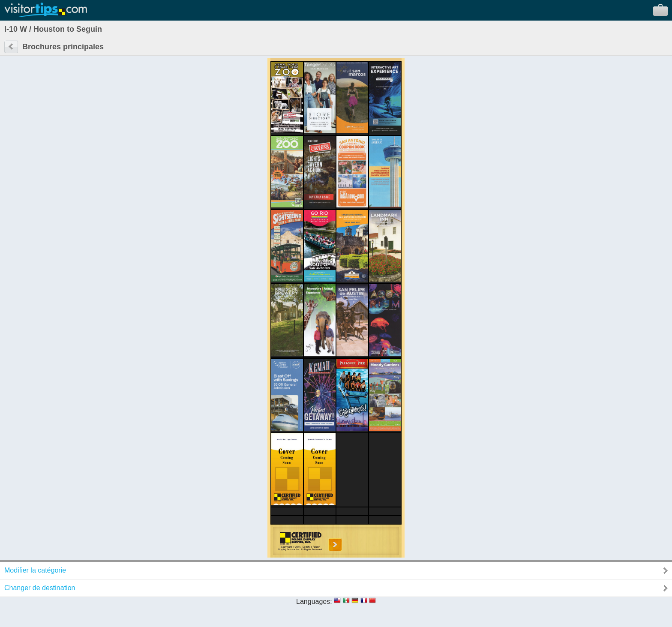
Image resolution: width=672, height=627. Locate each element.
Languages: (314, 601)
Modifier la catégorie (35, 570)
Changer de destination (40, 588)
